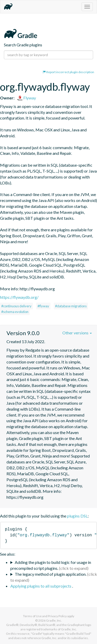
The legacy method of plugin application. (51, 574)
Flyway (27, 98)
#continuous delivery (16, 306)
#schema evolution (15, 312)
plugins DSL (77, 516)
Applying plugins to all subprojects (41, 586)
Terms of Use (32, 616)
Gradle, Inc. (54, 620)
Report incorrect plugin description (68, 72)
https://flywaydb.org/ (19, 297)
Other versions (77, 333)
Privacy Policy (57, 616)
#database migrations (71, 306)
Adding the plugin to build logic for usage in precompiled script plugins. (51, 565)
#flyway (43, 306)
